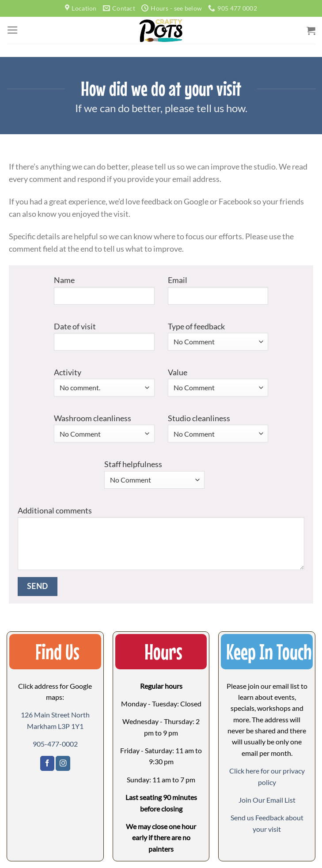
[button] (267, 800)
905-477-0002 (55, 744)
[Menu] (13, 30)
